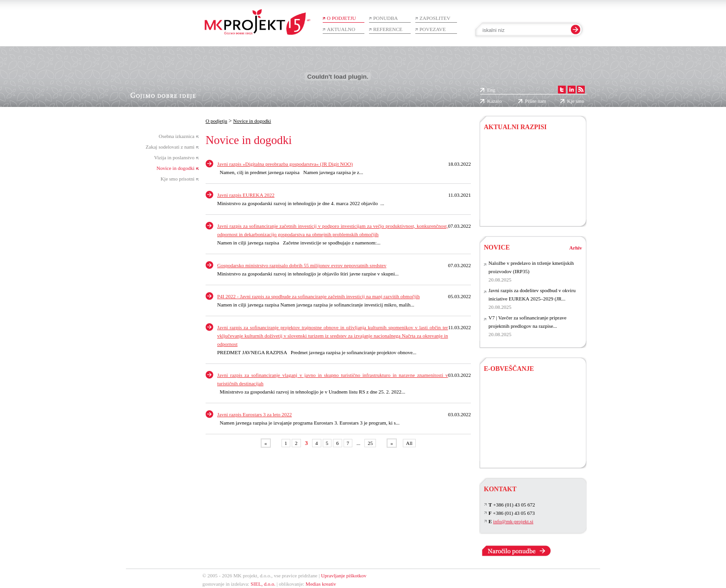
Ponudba (385, 18)
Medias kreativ (321, 584)
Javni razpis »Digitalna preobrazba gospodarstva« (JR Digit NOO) (285, 164)
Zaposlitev (435, 18)
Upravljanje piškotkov (344, 575)
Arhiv (576, 248)
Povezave (433, 29)
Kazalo (494, 101)
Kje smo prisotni (178, 179)
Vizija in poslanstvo (174, 157)
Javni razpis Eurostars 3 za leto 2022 (254, 414)
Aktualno (341, 29)
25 (370, 443)
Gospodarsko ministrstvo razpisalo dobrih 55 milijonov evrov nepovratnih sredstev (302, 265)
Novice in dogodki (175, 168)
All (409, 443)
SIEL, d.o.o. (263, 584)
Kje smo (576, 101)
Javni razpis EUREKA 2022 (246, 195)
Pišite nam (536, 101)
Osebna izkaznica (177, 136)
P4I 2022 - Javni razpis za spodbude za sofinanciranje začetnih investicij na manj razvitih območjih (318, 296)
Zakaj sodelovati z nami (170, 147)
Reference (388, 29)
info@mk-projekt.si (513, 521)
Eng (491, 90)
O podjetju (341, 18)
